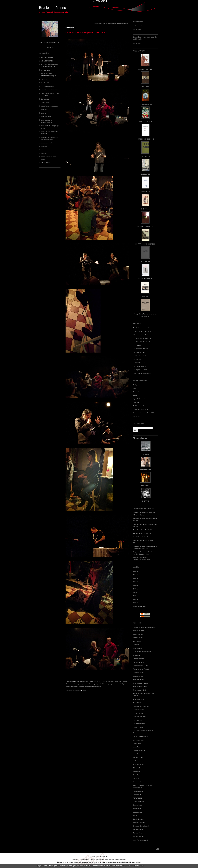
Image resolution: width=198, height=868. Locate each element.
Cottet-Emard (137, 648)
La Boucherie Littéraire (140, 349)
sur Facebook (137, 26)
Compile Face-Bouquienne (50, 90)
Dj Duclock (137, 655)
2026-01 (136, 585)
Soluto (135, 815)
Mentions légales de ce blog (83, 862)
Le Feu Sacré (137, 359)
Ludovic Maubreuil (139, 750)
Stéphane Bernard (139, 513)
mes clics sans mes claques (50, 106)
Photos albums (140, 438)
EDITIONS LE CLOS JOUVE (143, 338)
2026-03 (136, 578)
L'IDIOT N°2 (145, 209)
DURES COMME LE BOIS (145, 139)
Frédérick (136, 537)
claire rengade (93, 684)
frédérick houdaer (103, 684)
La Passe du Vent (139, 352)
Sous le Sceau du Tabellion (142, 373)
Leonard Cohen (138, 727)
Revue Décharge (139, 802)
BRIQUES (145, 454)
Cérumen (136, 645)
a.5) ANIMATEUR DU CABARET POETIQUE (91, 682)
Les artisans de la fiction (141, 736)
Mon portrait (137, 43)
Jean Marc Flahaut (139, 679)
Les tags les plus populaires (118, 859)
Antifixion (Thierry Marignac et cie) (144, 627)
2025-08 (136, 603)
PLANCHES (145, 485)
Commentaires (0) (121, 682)
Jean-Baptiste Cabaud (140, 683)
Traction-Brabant (138, 836)
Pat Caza (136, 778)
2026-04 (136, 575)
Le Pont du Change (139, 366)
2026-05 (136, 571)
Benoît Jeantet (138, 634)
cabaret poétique (75, 684)
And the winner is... (139, 406)
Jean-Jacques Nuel (139, 690)
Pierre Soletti (137, 795)
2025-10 (136, 596)
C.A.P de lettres (46, 83)
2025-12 (136, 589)
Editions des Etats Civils (141, 335)
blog (139, 862)
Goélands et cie (147, 537)
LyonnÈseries (45, 103)
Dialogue (136, 385)
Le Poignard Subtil (139, 724)
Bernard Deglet (138, 638)
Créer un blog (95, 856)
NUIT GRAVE (145, 261)
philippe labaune (114, 684)
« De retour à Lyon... (100, 23)
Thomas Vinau (138, 833)
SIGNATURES (46, 163)
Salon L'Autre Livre (147, 530)
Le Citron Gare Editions (141, 356)
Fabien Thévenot (139, 662)
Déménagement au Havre (141, 560)
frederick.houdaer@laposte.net (50, 42)
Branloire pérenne (53, 8)
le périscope (84, 684)
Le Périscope (137, 720)
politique (44, 153)
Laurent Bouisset (139, 710)
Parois (135, 388)
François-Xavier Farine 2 (141, 669)
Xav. (134, 533)
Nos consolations (139, 764)
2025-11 (136, 592)
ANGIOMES (145, 87)
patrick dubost (97, 686)
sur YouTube (137, 29)
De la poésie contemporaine (142, 652)
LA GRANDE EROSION (145, 226)
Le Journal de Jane (139, 717)
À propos (50, 47)
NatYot (135, 761)
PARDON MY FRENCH (145, 279)
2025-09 (136, 599)
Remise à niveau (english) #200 (143, 413)
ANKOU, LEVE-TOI (145, 104)
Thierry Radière (138, 829)
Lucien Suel (137, 743)
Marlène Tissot (138, 757)
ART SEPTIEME (145, 470)
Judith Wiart (137, 703)
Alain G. (136, 530)
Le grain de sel (138, 713)
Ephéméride (45, 99)
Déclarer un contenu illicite (65, 862)
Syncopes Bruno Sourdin (141, 826)
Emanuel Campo (139, 659)
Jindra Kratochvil (138, 699)
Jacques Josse (138, 676)
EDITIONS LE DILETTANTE (142, 342)
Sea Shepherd (138, 808)
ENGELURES (145, 174)
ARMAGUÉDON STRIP (145, 121)
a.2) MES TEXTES (47, 61)
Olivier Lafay (137, 768)
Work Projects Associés (141, 840)
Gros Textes (137, 345)
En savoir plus (139, 866)
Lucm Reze (137, 747)
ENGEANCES (145, 157)
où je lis (43, 113)
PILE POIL (145, 296)
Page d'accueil (113, 23)
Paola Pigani (137, 771)
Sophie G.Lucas (138, 819)
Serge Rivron (137, 812)
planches (44, 146)
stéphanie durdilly (87, 686)
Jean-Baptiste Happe (140, 687)
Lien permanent (110, 682)
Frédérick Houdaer (139, 518)
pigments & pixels (47, 143)
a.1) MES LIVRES (47, 57)
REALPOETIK (138, 798)
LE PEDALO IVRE (139, 363)
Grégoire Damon (138, 673)
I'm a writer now (138, 392)
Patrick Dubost (138, 791)
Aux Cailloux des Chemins (142, 328)
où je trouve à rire (47, 116)
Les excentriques (139, 740)
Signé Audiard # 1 (139, 399)
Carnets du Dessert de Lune (142, 331)
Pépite (135, 395)
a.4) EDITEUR (46, 70)
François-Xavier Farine (140, 666)
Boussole (44, 79)
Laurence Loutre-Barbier (141, 706)
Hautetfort (105, 856)
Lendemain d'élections (140, 409)
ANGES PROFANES (145, 69)
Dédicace (136, 402)
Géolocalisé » (124, 23)
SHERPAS (145, 501)
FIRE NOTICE (145, 191)
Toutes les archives (139, 606)
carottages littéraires (48, 86)
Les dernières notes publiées (99, 859)
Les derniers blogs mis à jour (81, 859)
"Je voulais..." (137, 416)
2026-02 (136, 582)
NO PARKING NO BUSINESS (145, 244)
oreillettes (44, 109)
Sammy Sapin (138, 805)
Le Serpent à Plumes (140, 370)
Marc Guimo (137, 754)
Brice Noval (137, 641)
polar (43, 150)
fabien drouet (77, 686)
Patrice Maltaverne (139, 782)
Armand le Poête (139, 631)
